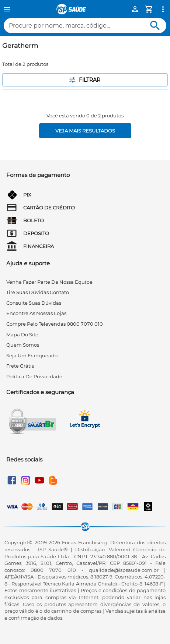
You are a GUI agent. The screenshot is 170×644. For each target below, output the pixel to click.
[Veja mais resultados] (85, 131)
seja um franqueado (32, 355)
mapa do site (22, 335)
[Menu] (7, 9)
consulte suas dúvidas (34, 303)
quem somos (23, 345)
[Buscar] (155, 26)
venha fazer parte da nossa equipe (49, 282)
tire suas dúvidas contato (38, 292)
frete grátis (20, 366)
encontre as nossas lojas (36, 313)
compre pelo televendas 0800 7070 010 (55, 324)
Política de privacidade (34, 376)
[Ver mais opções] (163, 9)
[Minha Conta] (135, 9)
